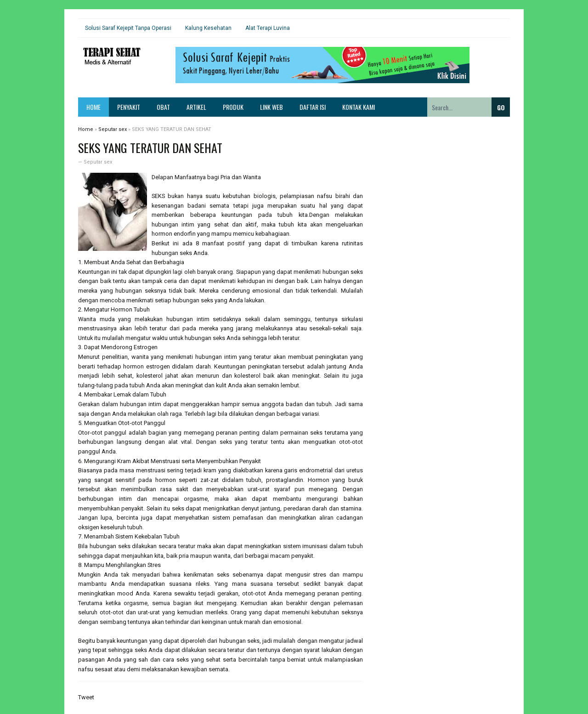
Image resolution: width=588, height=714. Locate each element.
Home (93, 107)
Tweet (86, 697)
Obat (163, 107)
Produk (233, 107)
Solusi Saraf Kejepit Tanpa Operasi (128, 28)
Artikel (196, 107)
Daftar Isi (313, 107)
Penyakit (129, 107)
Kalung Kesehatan (208, 28)
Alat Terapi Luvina (268, 28)
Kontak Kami (359, 107)
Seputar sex (98, 162)
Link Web (271, 107)
